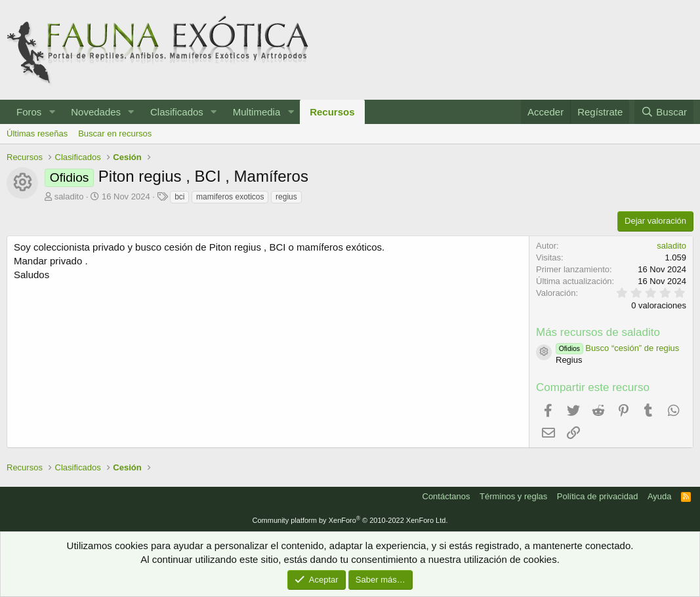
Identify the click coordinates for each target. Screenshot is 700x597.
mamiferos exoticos (230, 197)
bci (179, 197)
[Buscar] (664, 112)
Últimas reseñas (37, 134)
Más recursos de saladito (598, 332)
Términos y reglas (513, 496)
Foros (29, 112)
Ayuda (660, 496)
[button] (52, 112)
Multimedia (257, 112)
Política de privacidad (598, 496)
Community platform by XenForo (350, 520)
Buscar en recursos (115, 134)
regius (286, 197)
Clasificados (177, 112)
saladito (69, 196)
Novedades (96, 112)
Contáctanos (446, 496)
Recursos (332, 112)
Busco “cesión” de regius (617, 348)
